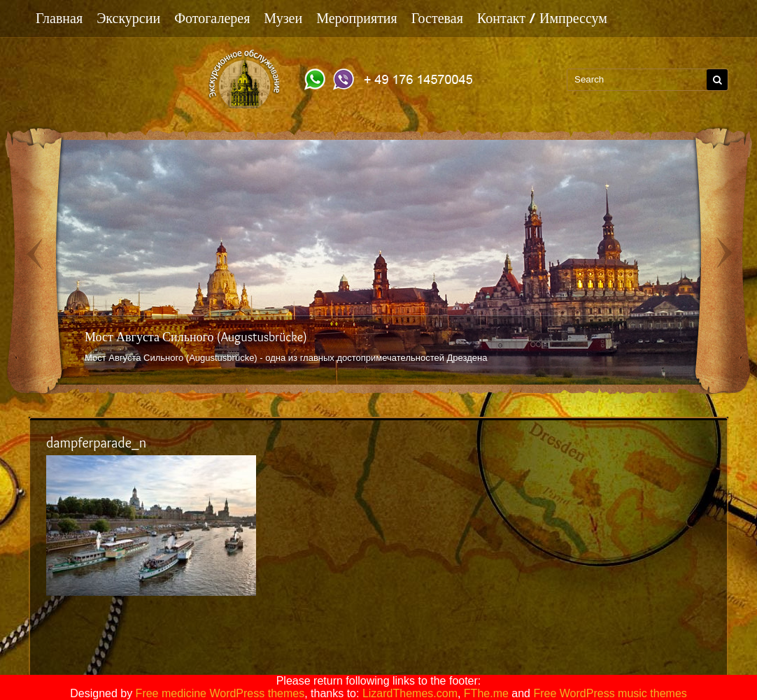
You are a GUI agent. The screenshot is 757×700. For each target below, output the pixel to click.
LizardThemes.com (410, 693)
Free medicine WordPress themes (220, 693)
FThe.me (486, 693)
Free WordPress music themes (610, 693)
